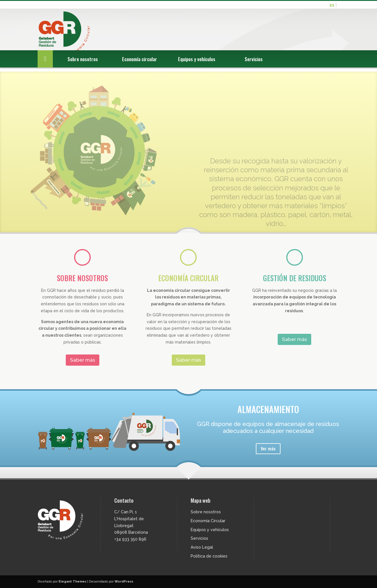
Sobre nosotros (83, 64)
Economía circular (140, 64)
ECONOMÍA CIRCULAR (188, 278)
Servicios (254, 64)
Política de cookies (209, 556)
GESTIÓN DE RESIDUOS (295, 278)
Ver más (268, 448)
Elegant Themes (72, 582)
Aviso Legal (202, 547)
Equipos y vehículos (197, 64)
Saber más (83, 360)
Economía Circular (208, 521)
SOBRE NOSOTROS (82, 278)
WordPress (124, 582)
